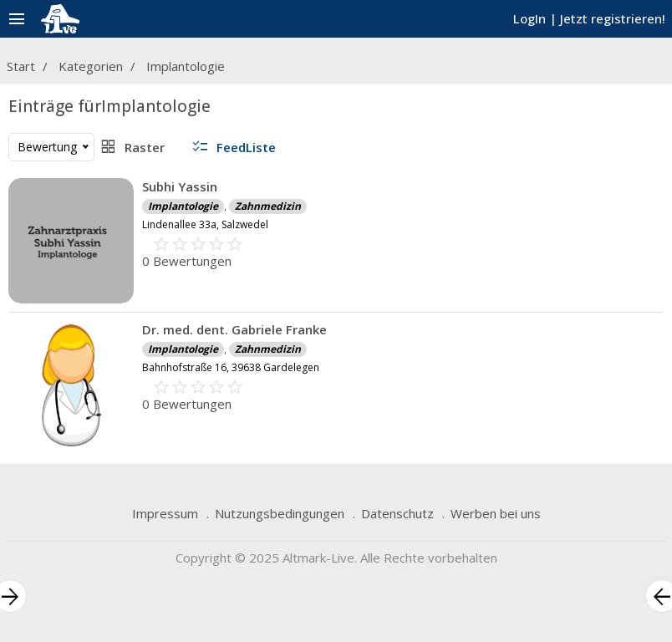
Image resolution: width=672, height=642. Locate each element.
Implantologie (186, 66)
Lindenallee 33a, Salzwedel (205, 224)
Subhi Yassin (180, 186)
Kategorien (91, 66)
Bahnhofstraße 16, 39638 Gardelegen (231, 367)
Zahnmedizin (268, 206)
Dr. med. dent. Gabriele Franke (234, 329)
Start (21, 66)
